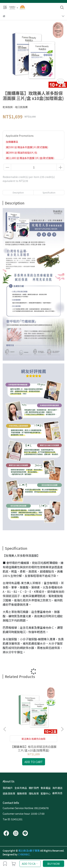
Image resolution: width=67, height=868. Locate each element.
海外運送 (57, 788)
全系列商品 (21, 788)
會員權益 (46, 788)
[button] (62, 729)
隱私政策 (34, 793)
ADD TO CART (30, 864)
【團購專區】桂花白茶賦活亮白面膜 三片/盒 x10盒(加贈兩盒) (34, 748)
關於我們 (34, 788)
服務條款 (22, 793)
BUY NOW (54, 864)
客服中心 (46, 793)
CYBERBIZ (24, 854)
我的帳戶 (8, 788)
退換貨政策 (9, 793)
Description (18, 192)
